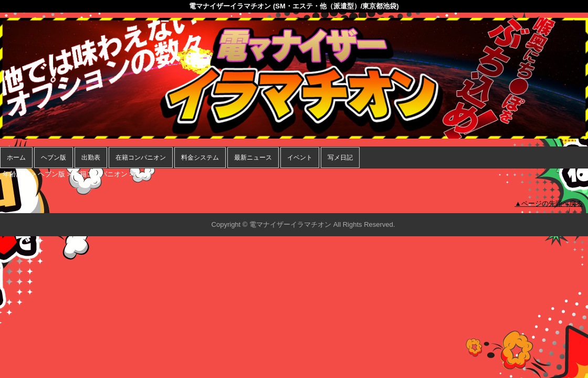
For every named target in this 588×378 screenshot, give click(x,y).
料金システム (200, 157)
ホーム (16, 157)
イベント (300, 157)
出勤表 (91, 157)
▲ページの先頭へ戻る (549, 203)
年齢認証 (16, 174)
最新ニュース (253, 157)
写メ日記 (340, 157)
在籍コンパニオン (141, 157)
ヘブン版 (54, 157)
